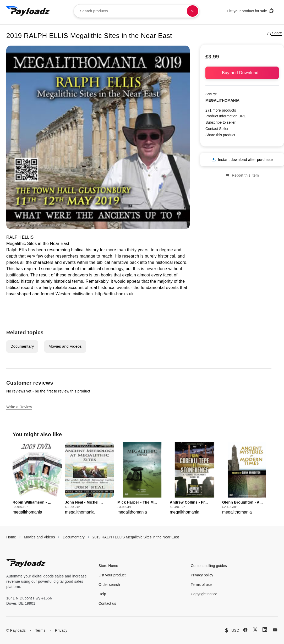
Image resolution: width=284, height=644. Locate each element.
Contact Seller (217, 129)
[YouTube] (275, 630)
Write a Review (19, 407)
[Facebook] (245, 630)
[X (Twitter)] (255, 629)
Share (274, 33)
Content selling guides (209, 566)
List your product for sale (250, 11)
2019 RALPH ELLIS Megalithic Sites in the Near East (136, 537)
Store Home (108, 566)
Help (102, 594)
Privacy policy (202, 575)
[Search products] (193, 11)
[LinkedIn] (265, 630)
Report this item (242, 175)
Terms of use (201, 585)
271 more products (221, 110)
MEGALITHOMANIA (222, 100)
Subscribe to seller (220, 122)
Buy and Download (242, 73)
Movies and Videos (65, 346)
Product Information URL (226, 116)
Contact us (107, 603)
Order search (109, 585)
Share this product (220, 135)
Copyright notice (204, 594)
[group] (37, 479)
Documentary (22, 346)
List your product (112, 575)
